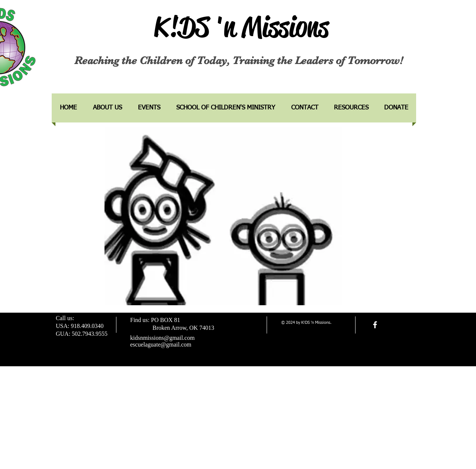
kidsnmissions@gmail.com (162, 338)
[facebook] (375, 325)
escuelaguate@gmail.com (161, 344)
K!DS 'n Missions (241, 27)
